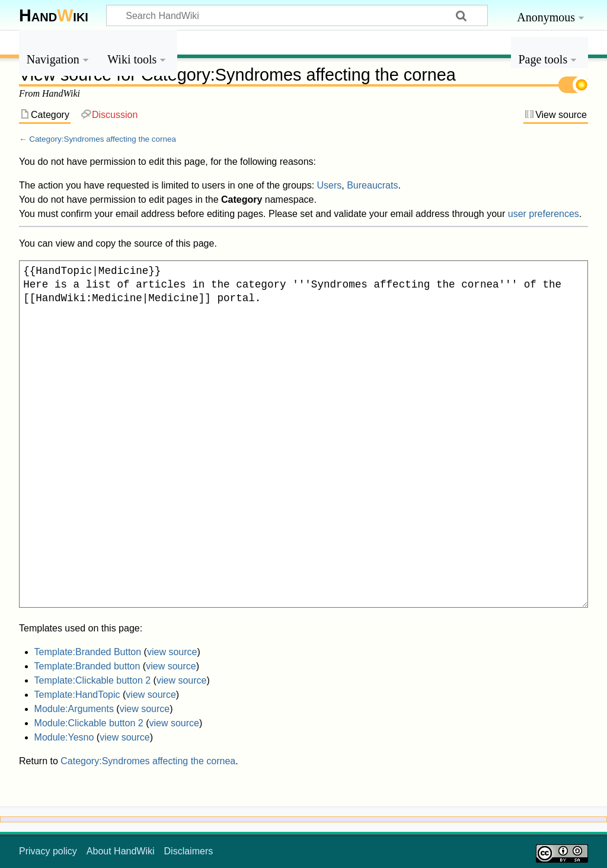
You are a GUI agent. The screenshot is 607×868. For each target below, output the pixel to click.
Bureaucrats (372, 185)
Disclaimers (189, 851)
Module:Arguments (74, 709)
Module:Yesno (64, 737)
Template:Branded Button (88, 652)
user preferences (544, 214)
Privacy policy (48, 851)
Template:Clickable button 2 (93, 680)
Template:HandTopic (77, 695)
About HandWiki (121, 851)
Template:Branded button (87, 666)
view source (172, 652)
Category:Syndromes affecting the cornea (103, 139)
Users (330, 185)
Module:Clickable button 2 (89, 723)
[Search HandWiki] (297, 15)
